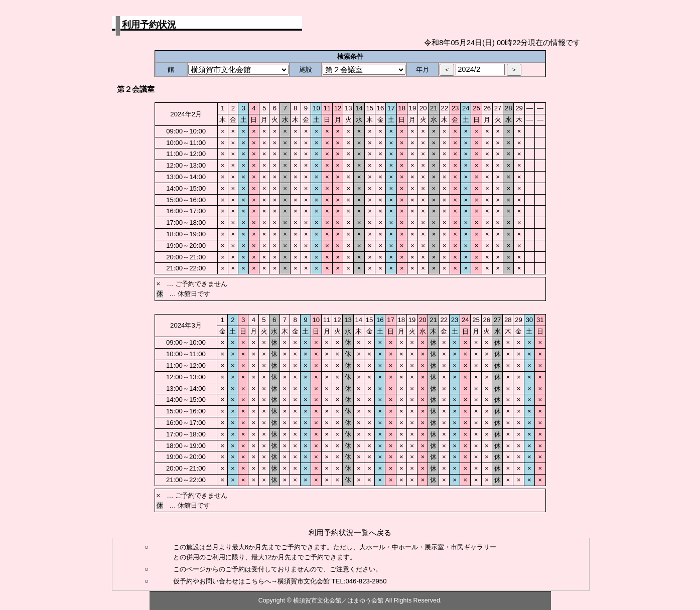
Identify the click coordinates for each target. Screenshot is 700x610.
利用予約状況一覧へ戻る (350, 533)
